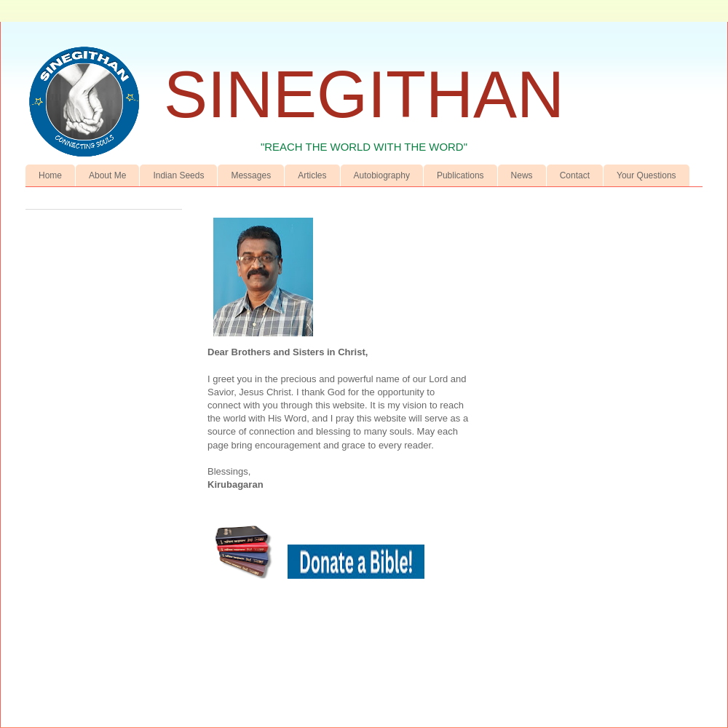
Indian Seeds (178, 175)
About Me (107, 175)
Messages (251, 175)
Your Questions (646, 175)
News (522, 175)
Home (50, 175)
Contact (575, 175)
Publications (460, 175)
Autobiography (382, 175)
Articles (312, 175)
